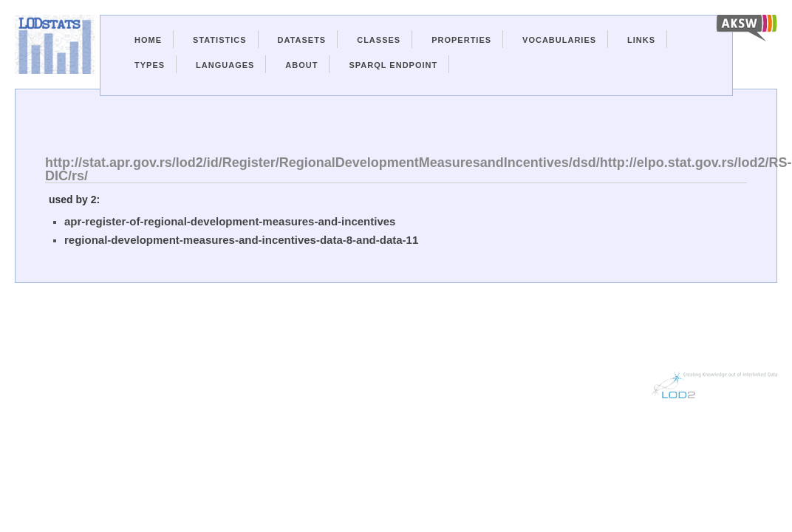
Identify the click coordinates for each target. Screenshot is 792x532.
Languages (225, 65)
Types (150, 65)
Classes (379, 40)
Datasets (302, 40)
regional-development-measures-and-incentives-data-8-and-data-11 (241, 240)
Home (148, 40)
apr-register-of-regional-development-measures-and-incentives (230, 221)
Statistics (220, 40)
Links (641, 40)
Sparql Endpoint (393, 65)
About (301, 65)
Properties (461, 40)
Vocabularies (559, 40)
